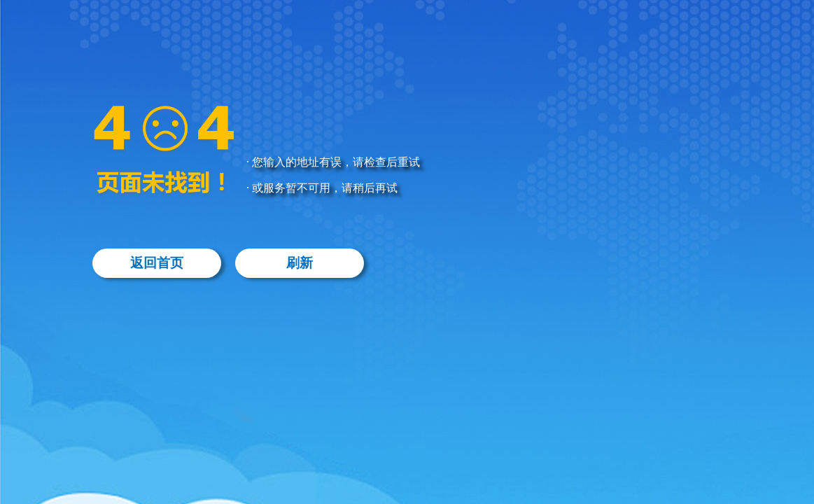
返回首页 (157, 263)
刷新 (300, 263)
